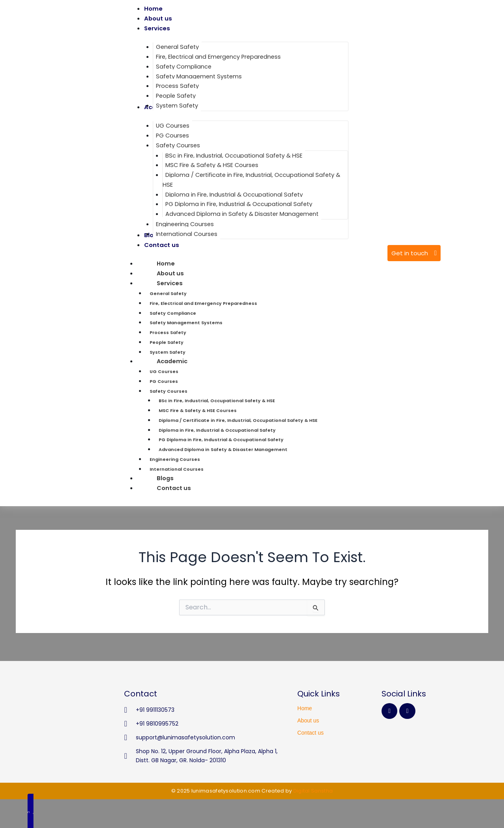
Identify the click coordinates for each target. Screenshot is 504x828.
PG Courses (164, 381)
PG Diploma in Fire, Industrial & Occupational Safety (221, 440)
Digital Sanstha (313, 791)
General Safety (168, 293)
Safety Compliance (173, 313)
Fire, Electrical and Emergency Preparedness (203, 303)
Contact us (174, 488)
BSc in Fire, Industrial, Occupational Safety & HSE (217, 401)
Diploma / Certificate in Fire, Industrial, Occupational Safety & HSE (238, 420)
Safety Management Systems (186, 323)
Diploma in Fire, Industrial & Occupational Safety (217, 430)
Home (305, 708)
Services (190, 283)
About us (308, 720)
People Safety (167, 342)
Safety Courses (169, 391)
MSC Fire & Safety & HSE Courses (198, 410)
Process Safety (168, 332)
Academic (193, 361)
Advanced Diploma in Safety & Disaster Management (223, 449)
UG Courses (164, 371)
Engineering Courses (175, 459)
